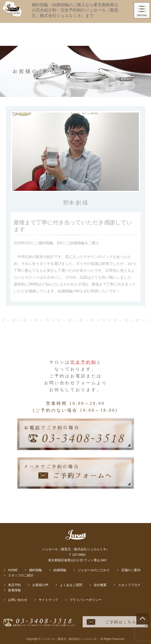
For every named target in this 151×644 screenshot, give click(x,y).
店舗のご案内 (131, 570)
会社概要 (100, 585)
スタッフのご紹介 (21, 575)
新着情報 (14, 590)
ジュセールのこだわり (94, 570)
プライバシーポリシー (85, 600)
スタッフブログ (129, 585)
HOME (13, 570)
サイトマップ (48, 600)
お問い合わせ (18, 600)
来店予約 (14, 585)
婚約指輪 (36, 570)
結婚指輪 (60, 570)
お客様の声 (40, 585)
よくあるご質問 (71, 585)
